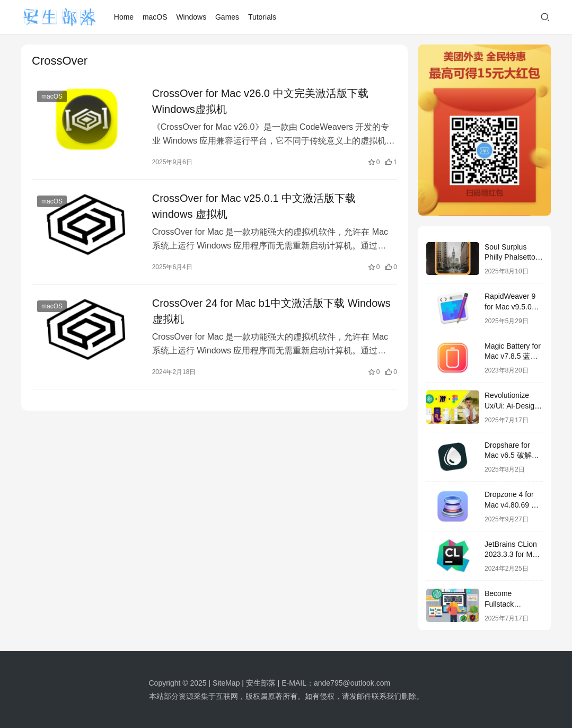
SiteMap (226, 683)
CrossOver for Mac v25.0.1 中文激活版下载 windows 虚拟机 (254, 206)
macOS (155, 17)
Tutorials (262, 17)
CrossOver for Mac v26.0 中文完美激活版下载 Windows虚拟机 (260, 101)
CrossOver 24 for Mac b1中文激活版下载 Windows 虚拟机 (271, 311)
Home (124, 17)
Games (227, 17)
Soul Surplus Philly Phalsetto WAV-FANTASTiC (513, 257)
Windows (191, 17)
